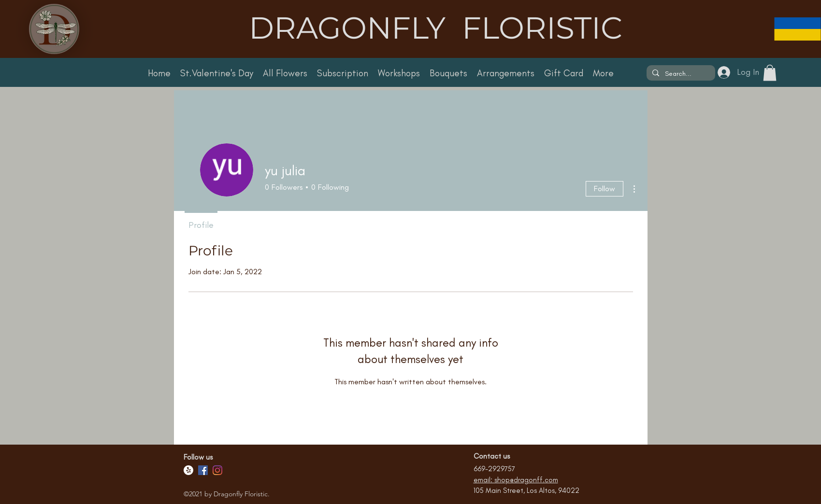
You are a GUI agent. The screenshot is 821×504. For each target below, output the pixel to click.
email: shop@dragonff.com (516, 480)
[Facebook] (203, 470)
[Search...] (680, 74)
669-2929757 (494, 469)
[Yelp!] (188, 470)
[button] (770, 73)
